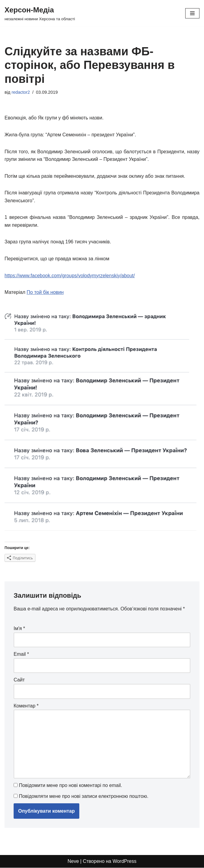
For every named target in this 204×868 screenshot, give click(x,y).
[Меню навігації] (192, 13)
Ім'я (19, 629)
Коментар (26, 706)
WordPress (125, 862)
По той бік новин (45, 293)
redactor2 (21, 92)
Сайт (19, 680)
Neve (73, 862)
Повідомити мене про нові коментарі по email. (70, 786)
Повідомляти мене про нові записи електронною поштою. (84, 796)
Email (21, 654)
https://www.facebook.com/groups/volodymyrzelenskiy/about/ (70, 276)
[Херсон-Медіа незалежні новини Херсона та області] (40, 13)
